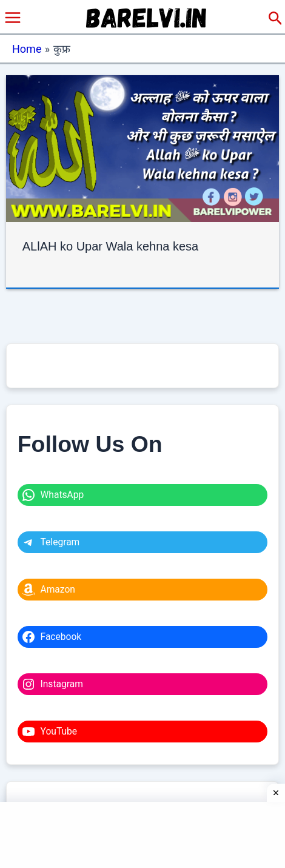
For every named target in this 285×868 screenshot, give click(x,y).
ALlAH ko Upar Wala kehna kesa (111, 246)
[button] (276, 19)
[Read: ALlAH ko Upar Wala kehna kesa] (143, 148)
